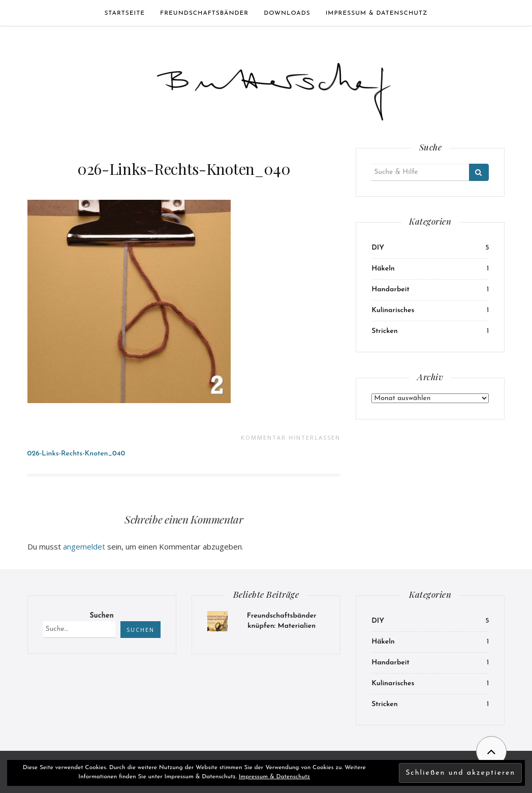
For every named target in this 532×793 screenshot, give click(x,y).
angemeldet (84, 546)
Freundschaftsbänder (204, 13)
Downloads (287, 13)
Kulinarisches (393, 310)
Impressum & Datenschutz (377, 13)
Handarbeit (390, 289)
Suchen (101, 616)
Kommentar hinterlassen (291, 437)
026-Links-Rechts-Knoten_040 (184, 169)
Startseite (124, 13)
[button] (274, 87)
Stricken (385, 331)
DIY (378, 248)
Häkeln (383, 269)
